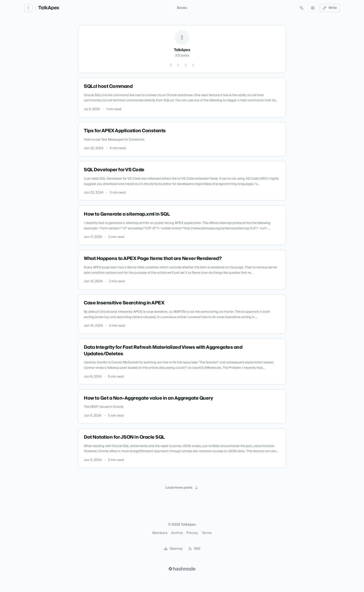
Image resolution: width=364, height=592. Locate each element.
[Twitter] (171, 65)
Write (330, 8)
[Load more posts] (182, 488)
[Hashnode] (193, 65)
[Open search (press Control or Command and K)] (302, 8)
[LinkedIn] (186, 65)
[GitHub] (178, 65)
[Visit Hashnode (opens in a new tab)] (182, 569)
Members (160, 533)
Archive (177, 533)
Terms (207, 533)
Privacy (192, 533)
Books (182, 8)
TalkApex (49, 8)
